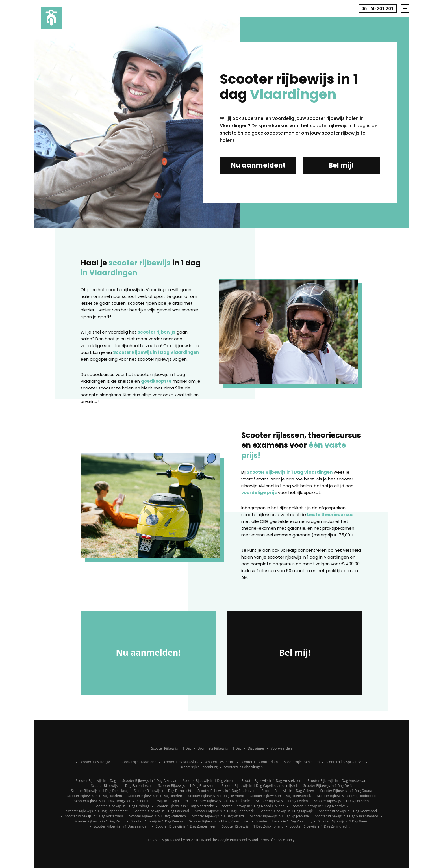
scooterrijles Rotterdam (259, 762)
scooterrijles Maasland (139, 762)
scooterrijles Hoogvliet (97, 762)
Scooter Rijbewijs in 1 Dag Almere (209, 781)
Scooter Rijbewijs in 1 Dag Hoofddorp (347, 796)
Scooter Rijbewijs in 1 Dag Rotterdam (94, 816)
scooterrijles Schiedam (302, 762)
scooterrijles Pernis (220, 762)
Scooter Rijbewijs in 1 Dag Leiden (282, 801)
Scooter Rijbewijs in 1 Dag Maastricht (184, 806)
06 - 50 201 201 (378, 8)
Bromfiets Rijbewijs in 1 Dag (220, 748)
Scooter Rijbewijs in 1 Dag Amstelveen (271, 781)
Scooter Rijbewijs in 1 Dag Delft (328, 786)
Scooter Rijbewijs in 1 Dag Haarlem (95, 796)
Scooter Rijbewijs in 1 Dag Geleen (288, 791)
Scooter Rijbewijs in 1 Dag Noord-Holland (252, 806)
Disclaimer (256, 748)
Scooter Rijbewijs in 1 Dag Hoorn (162, 801)
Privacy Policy (241, 840)
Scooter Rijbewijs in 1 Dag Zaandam (122, 826)
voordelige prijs (259, 493)
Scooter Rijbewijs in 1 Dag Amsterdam (338, 781)
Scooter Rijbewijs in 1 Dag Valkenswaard (347, 816)
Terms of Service (272, 840)
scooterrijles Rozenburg (199, 767)
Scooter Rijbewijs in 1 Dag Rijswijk (286, 811)
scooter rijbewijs (157, 332)
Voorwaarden (281, 748)
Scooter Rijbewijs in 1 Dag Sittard (218, 816)
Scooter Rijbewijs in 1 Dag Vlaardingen (156, 352)
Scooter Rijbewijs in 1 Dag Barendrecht (121, 786)
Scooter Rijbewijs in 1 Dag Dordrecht (163, 791)
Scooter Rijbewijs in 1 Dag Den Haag (99, 791)
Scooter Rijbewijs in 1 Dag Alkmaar (149, 781)
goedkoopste (156, 381)
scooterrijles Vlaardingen (243, 767)
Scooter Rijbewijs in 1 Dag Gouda (346, 791)
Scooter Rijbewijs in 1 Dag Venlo (99, 821)
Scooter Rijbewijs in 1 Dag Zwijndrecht (320, 826)
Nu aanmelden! (258, 165)
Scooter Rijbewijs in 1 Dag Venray (157, 821)
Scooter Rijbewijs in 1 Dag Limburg (122, 806)
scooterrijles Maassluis (181, 762)
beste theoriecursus (330, 515)
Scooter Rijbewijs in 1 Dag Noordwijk (319, 806)
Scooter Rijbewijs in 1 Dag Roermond (348, 811)
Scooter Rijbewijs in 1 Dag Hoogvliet (102, 801)
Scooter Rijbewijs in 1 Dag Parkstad (161, 811)
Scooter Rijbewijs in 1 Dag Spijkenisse (279, 816)
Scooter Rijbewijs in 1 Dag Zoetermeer (186, 826)
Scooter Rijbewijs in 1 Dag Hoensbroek (281, 796)
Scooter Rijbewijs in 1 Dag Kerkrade (222, 801)
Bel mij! (341, 165)
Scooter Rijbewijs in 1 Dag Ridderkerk (224, 811)
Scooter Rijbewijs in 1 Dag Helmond (216, 796)
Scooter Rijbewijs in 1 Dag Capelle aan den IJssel (259, 786)
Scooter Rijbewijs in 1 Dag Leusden (342, 801)
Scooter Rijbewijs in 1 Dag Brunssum (187, 786)
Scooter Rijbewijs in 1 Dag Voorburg (284, 821)
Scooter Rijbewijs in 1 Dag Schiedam (158, 816)
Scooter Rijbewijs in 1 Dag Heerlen (155, 796)
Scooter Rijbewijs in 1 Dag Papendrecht (97, 811)
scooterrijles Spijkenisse (345, 762)
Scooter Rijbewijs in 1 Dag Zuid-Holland (253, 826)
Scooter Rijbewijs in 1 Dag (171, 748)
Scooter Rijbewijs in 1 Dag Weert (343, 821)
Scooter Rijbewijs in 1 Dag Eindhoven (226, 791)
